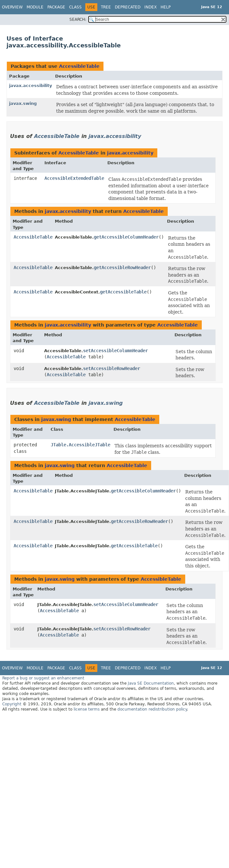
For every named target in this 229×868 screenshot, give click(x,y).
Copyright (12, 704)
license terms (87, 709)
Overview (12, 7)
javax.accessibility (30, 86)
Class (75, 7)
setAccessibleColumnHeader (115, 351)
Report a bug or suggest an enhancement (43, 678)
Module (35, 7)
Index (151, 7)
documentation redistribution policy (152, 709)
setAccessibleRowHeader (112, 368)
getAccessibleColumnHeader (126, 237)
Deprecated (128, 7)
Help (166, 7)
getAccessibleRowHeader (122, 267)
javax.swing (23, 103)
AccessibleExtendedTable (74, 178)
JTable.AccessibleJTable (80, 445)
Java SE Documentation (151, 683)
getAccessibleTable (123, 292)
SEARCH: (78, 19)
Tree (106, 7)
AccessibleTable (79, 66)
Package (56, 7)
